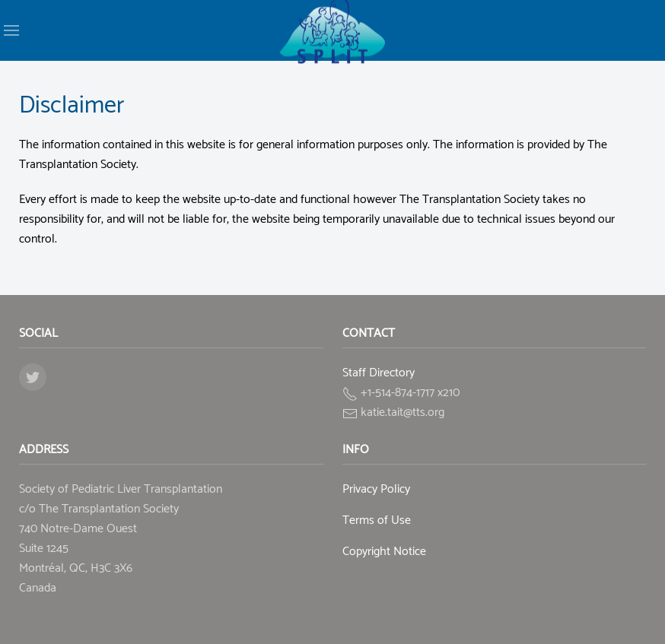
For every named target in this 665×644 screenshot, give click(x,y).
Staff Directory (379, 373)
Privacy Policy (376, 489)
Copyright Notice (384, 552)
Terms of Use (377, 520)
